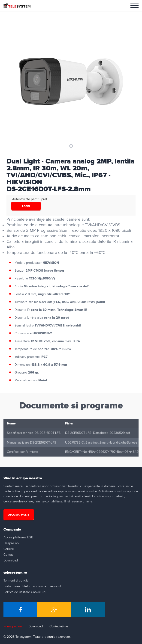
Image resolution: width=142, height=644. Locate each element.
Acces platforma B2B (18, 537)
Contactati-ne (59, 626)
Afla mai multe (19, 515)
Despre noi (11, 543)
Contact (9, 555)
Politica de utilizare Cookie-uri (24, 592)
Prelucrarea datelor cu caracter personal (32, 586)
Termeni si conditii (16, 581)
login (26, 206)
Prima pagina (13, 626)
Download (11, 561)
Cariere (9, 549)
